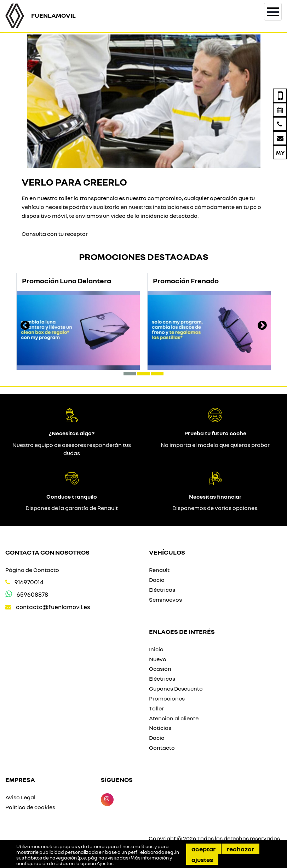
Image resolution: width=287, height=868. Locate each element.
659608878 (32, 594)
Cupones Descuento (176, 688)
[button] (130, 374)
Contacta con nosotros (47, 552)
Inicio (156, 649)
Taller (156, 708)
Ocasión (160, 669)
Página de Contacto (32, 570)
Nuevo (158, 659)
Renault (159, 570)
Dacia (157, 580)
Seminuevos (165, 600)
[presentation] (25, 326)
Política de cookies (30, 807)
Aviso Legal (20, 797)
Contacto (162, 748)
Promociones (167, 698)
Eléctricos (162, 590)
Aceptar (203, 849)
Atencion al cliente (174, 718)
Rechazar (240, 849)
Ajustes (202, 860)
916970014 (29, 582)
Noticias (160, 728)
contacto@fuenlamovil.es (53, 607)
